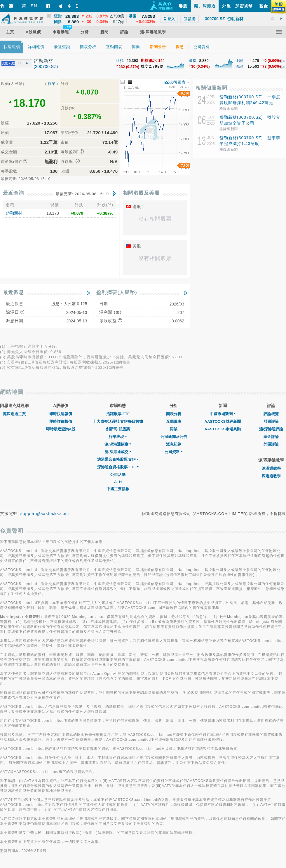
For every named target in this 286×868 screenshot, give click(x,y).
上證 (239, 61)
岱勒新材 (14, 213)
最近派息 (13, 292)
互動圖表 (174, 421)
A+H (118, 482)
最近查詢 (13, 193)
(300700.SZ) (46, 66)
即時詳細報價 (61, 421)
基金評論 (271, 437)
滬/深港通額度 (118, 444)
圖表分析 (174, 414)
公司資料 (174, 452)
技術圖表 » (179, 82)
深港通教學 (271, 476)
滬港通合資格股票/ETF (118, 459)
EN (34, 6)
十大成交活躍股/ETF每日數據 (118, 421)
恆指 (120, 61)
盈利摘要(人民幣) (117, 292)
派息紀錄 (174, 444)
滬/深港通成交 (118, 452)
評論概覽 (271, 414)
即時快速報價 (61, 414)
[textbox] (244, 19)
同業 (174, 429)
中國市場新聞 (223, 414)
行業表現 (118, 437)
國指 (193, 61)
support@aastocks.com (45, 514)
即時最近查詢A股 (61, 429)
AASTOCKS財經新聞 (223, 421)
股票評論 (271, 421)
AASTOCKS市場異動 (223, 429)
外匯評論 (271, 444)
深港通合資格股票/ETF (118, 467)
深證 (239, 66)
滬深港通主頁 (14, 414)
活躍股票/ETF (118, 414)
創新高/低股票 (118, 429)
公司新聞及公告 (174, 437)
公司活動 (118, 475)
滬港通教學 (271, 468)
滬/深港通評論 (271, 429)
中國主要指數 (118, 489)
